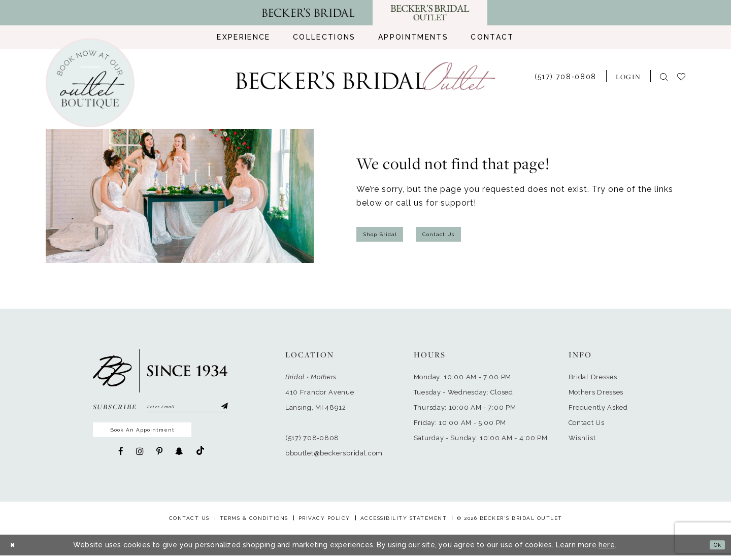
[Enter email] (188, 409)
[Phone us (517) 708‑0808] (566, 76)
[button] (628, 76)
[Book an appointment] (90, 83)
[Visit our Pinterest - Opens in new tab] (159, 461)
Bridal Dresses (593, 377)
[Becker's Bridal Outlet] (366, 76)
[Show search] (664, 76)
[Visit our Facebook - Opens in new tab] (121, 461)
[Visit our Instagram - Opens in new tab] (140, 461)
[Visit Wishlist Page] (686, 76)
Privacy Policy (324, 523)
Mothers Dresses (596, 392)
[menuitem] (243, 37)
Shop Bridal (389, 235)
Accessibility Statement (404, 523)
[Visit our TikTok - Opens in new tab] (200, 461)
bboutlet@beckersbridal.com (334, 453)
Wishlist (582, 438)
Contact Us (464, 235)
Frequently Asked (598, 407)
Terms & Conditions (254, 523)
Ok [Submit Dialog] (714, 549)
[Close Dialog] (15, 550)
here (607, 549)
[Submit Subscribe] (223, 409)
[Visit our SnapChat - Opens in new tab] (179, 461)
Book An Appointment (163, 437)
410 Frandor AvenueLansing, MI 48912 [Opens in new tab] (320, 400)
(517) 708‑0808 (312, 438)
